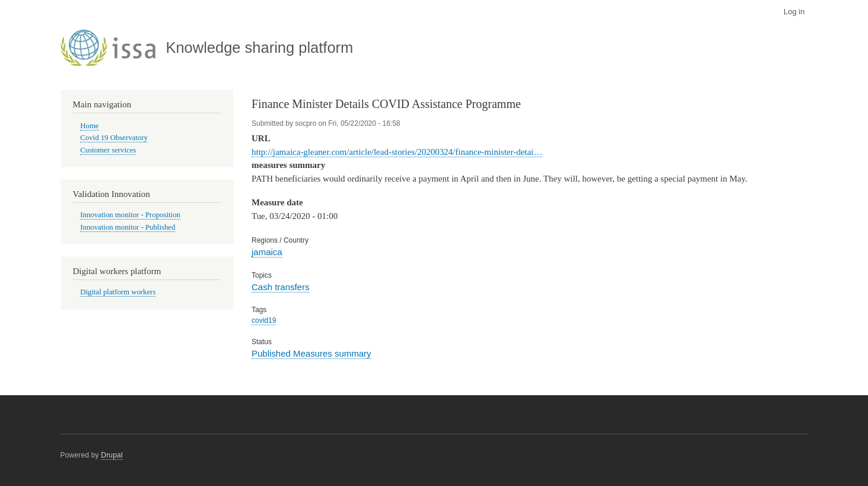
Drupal (112, 455)
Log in (794, 12)
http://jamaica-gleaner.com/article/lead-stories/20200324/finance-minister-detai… (397, 152)
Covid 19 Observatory (114, 138)
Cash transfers (280, 287)
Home (89, 126)
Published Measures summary (311, 353)
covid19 (264, 320)
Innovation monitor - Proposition (130, 215)
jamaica (267, 252)
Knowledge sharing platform (259, 47)
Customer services (108, 150)
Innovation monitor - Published (128, 227)
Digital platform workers (118, 292)
